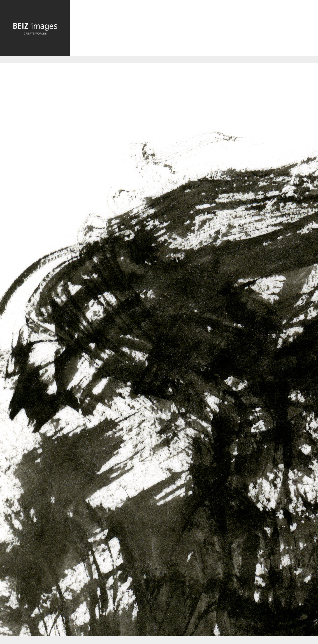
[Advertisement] (194, 29)
